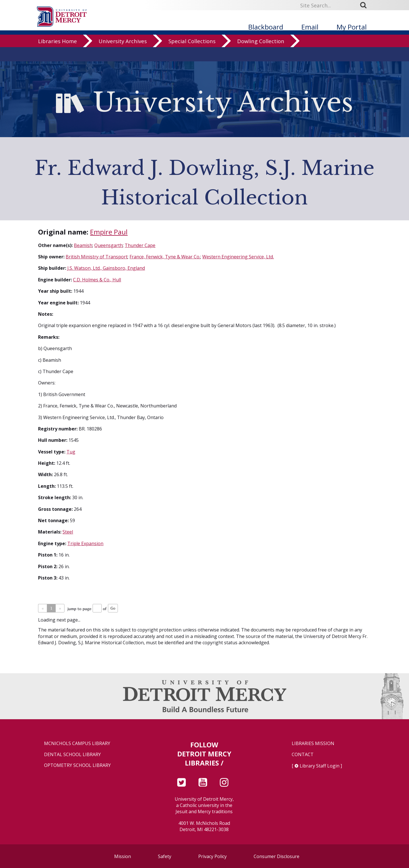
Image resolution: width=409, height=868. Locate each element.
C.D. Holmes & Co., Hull (97, 280)
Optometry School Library (77, 765)
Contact (303, 755)
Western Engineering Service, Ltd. (238, 257)
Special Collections (192, 55)
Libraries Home (58, 55)
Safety (165, 856)
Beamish (83, 245)
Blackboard (266, 27)
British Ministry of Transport (97, 257)
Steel (68, 532)
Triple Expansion (85, 543)
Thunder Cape (140, 245)
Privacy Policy (212, 856)
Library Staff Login (320, 766)
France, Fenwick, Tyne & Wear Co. (165, 257)
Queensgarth (108, 245)
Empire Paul (109, 232)
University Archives (123, 55)
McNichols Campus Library (77, 743)
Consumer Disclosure (277, 856)
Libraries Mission (313, 743)
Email (310, 27)
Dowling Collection (261, 55)
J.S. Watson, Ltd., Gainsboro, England (106, 268)
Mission (123, 856)
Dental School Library (72, 755)
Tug (71, 452)
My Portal (352, 27)
